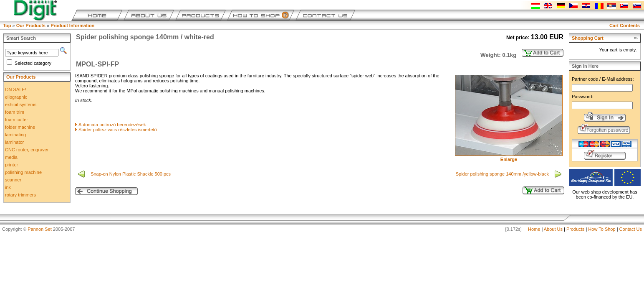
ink (8, 187)
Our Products (31, 26)
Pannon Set (40, 229)
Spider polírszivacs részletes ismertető (118, 130)
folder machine (20, 127)
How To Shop (602, 229)
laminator (14, 142)
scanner (13, 180)
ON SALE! (16, 89)
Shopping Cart (588, 38)
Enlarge (509, 157)
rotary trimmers (20, 195)
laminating (15, 135)
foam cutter (16, 120)
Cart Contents (625, 26)
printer (11, 165)
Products (575, 229)
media (11, 157)
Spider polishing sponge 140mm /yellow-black (503, 174)
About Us (553, 229)
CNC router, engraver (27, 150)
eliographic (16, 97)
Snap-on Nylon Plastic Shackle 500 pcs (131, 174)
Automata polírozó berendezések (112, 125)
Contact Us (631, 229)
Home (534, 229)
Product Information (72, 26)
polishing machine (23, 172)
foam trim (15, 112)
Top (7, 26)
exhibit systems (21, 105)
